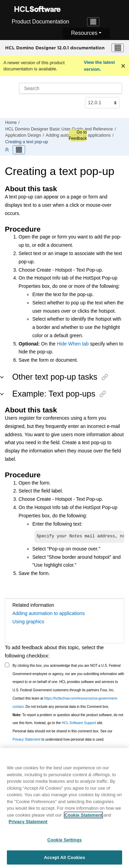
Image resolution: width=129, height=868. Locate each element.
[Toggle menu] (118, 48)
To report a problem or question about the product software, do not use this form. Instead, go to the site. (68, 720)
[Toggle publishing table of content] (19, 150)
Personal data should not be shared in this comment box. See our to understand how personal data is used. (63, 736)
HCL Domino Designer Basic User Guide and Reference (59, 129)
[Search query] (71, 88)
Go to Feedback (78, 135)
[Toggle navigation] (93, 22)
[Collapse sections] (8, 150)
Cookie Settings (64, 843)
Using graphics (28, 622)
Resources (84, 33)
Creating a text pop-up (27, 142)
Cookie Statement (84, 818)
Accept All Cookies (65, 861)
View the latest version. (99, 66)
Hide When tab (73, 344)
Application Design (23, 135)
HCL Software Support (79, 724)
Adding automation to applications (49, 614)
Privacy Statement (27, 740)
